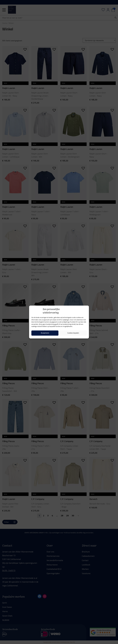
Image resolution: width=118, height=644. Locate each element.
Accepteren (45, 333)
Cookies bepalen (73, 333)
